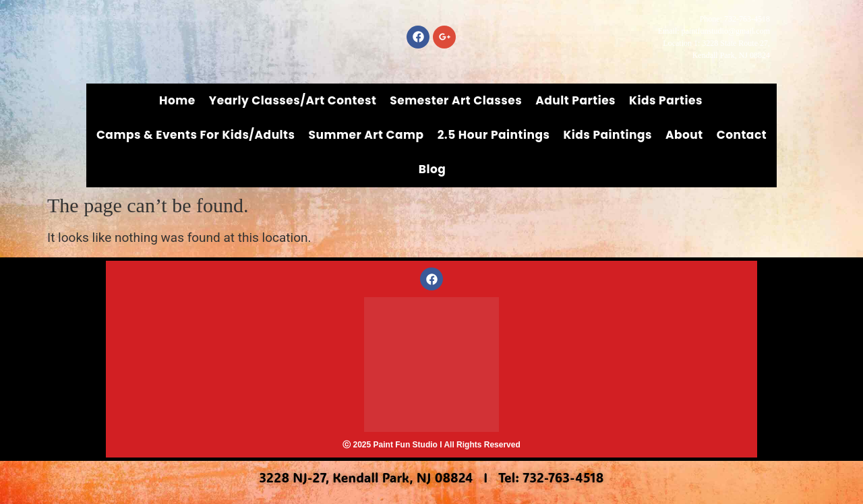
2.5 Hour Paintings (494, 135)
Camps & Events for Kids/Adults (196, 135)
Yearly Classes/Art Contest (293, 100)
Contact (742, 135)
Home (177, 100)
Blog (433, 169)
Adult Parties (575, 100)
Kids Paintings (607, 135)
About (684, 135)
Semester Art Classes (456, 100)
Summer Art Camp (366, 135)
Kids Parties (666, 100)
